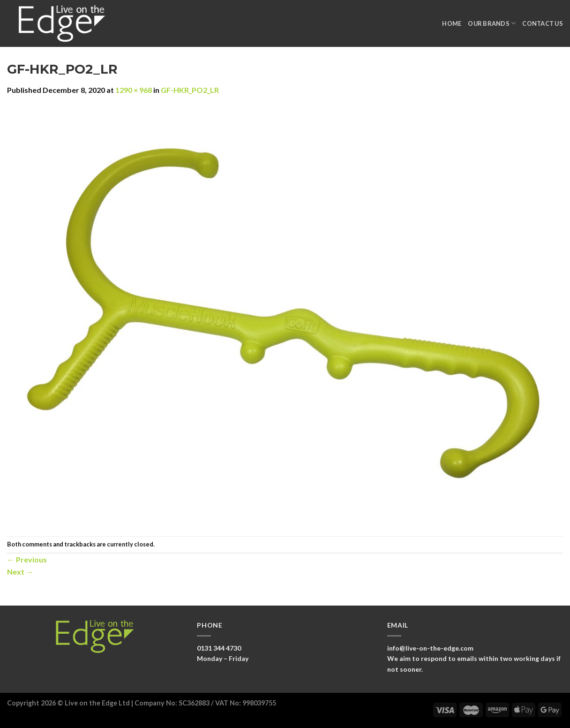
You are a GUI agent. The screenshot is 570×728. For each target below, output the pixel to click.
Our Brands (492, 23)
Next (20, 572)
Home (452, 23)
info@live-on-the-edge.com (430, 648)
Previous (27, 559)
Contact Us (543, 23)
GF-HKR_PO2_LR (190, 90)
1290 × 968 (134, 90)
